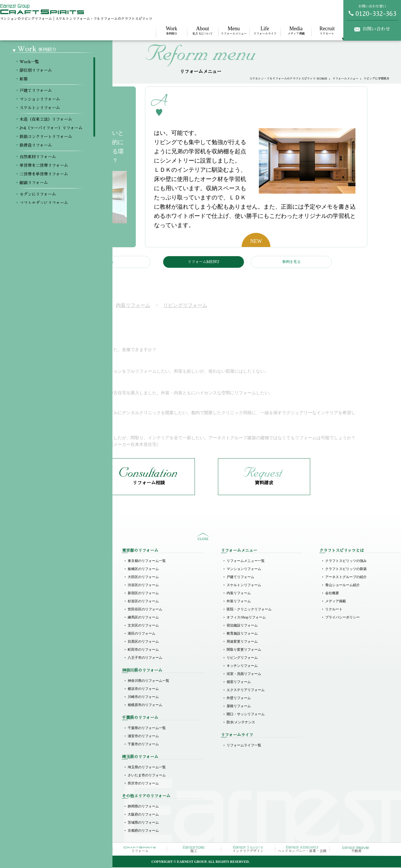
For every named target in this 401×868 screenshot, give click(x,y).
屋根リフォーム (239, 707)
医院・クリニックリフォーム (249, 610)
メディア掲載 (296, 30)
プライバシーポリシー (342, 618)
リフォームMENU (204, 262)
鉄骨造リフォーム (43, 649)
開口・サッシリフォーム (246, 715)
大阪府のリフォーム (143, 815)
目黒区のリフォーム (143, 642)
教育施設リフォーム (242, 634)
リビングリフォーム (242, 658)
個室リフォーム (239, 682)
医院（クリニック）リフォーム (53, 745)
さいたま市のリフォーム (147, 776)
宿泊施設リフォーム (242, 626)
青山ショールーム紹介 (342, 586)
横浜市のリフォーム (143, 689)
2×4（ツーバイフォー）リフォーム (56, 633)
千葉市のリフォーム (143, 745)
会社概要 (332, 594)
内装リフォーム (239, 594)
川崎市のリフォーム (143, 697)
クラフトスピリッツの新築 (346, 569)
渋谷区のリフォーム (143, 586)
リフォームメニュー (234, 30)
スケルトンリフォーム (46, 617)
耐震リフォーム (41, 681)
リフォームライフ (265, 30)
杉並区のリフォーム (143, 602)
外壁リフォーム (239, 699)
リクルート (327, 30)
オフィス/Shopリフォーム (246, 618)
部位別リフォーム (43, 569)
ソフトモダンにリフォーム (50, 697)
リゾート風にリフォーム (48, 722)
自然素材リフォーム (44, 657)
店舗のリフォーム (43, 768)
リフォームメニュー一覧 (246, 561)
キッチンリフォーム (242, 666)
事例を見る (291, 262)
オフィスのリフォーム (46, 776)
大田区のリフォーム (143, 578)
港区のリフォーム (142, 634)
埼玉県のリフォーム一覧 (147, 768)
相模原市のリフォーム (145, 705)
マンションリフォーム (46, 609)
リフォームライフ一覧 (244, 746)
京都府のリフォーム (143, 831)
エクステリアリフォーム (246, 690)
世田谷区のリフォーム (145, 610)
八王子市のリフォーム (145, 658)
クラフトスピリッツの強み (346, 561)
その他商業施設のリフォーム (51, 784)
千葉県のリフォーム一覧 (147, 729)
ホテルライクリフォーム (48, 705)
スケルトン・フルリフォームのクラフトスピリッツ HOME (288, 79)
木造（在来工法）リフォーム (51, 625)
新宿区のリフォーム (143, 594)
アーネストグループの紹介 (346, 578)
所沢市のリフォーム (143, 784)
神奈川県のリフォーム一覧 (148, 681)
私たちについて (203, 30)
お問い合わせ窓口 (372, 10)
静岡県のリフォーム (143, 807)
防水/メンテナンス (241, 723)
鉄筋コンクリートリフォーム (51, 641)
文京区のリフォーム (143, 626)
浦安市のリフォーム (143, 737)
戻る (110, 262)
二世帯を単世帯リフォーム (50, 673)
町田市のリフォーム (143, 650)
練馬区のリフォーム (143, 618)
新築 (32, 578)
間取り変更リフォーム (244, 650)
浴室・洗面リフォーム (244, 674)
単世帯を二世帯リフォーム (50, 665)
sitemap (203, 537)
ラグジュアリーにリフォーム (51, 714)
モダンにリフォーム (44, 689)
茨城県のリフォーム (143, 823)
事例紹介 (172, 30)
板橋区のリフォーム (143, 569)
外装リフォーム (239, 602)
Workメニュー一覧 (43, 561)
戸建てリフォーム (43, 601)
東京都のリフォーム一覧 (147, 561)
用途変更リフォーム (242, 642)
